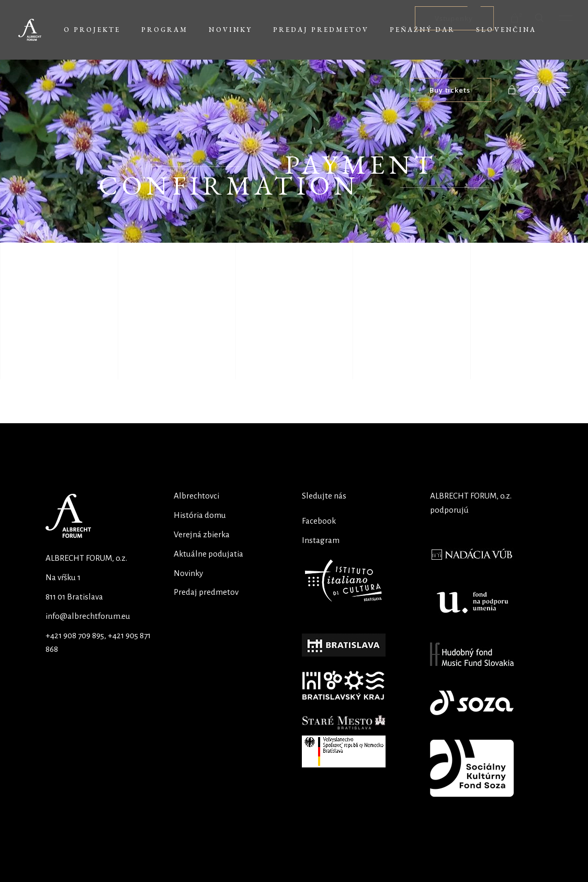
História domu (200, 515)
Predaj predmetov (206, 592)
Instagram (321, 540)
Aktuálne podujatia (208, 554)
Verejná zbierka (202, 534)
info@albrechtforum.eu (88, 616)
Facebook (319, 521)
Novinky (188, 573)
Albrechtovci (196, 496)
